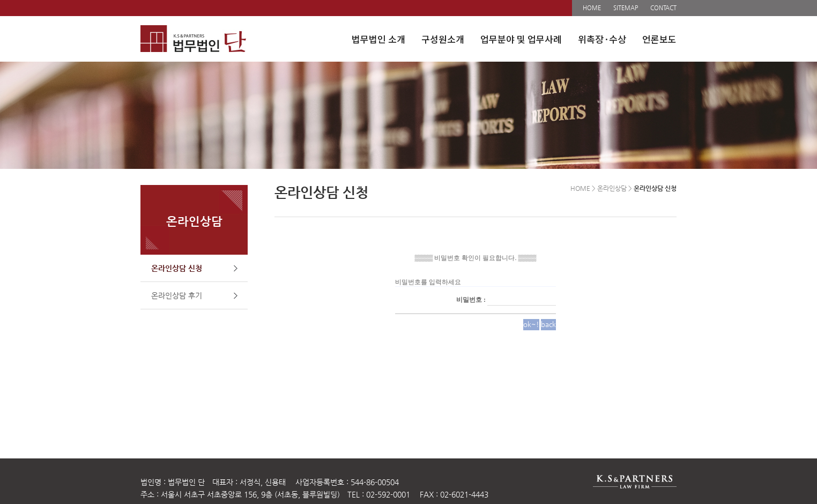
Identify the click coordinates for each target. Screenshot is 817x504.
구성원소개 (443, 39)
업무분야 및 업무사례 (521, 39)
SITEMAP (626, 8)
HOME (592, 8)
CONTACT (663, 8)
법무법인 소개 (378, 39)
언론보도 (659, 39)
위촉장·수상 (602, 39)
